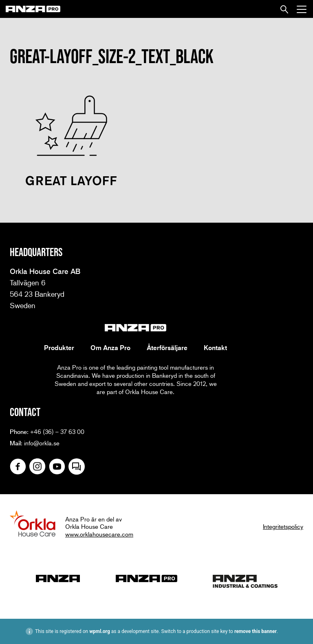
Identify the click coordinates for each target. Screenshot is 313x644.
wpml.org (100, 631)
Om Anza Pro (110, 348)
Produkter (59, 348)
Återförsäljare (167, 348)
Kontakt (215, 348)
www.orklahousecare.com (99, 534)
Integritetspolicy (283, 526)
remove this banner (256, 631)
